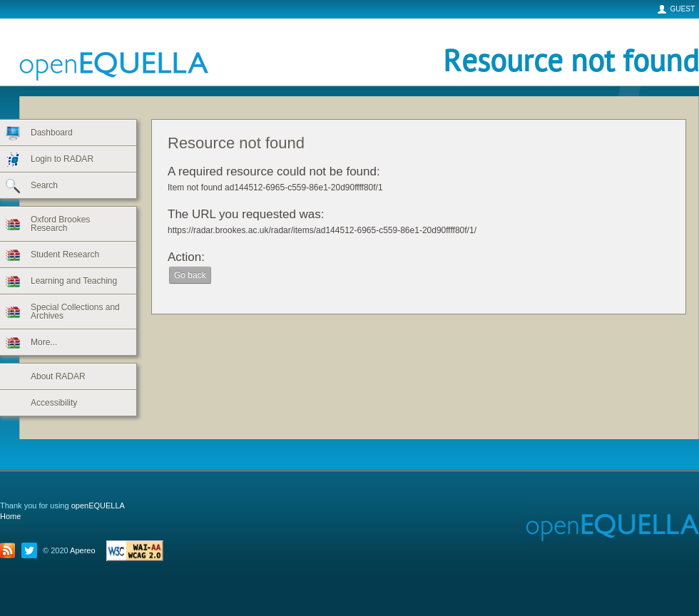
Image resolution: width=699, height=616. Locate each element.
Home (10, 516)
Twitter (32, 550)
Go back (190, 275)
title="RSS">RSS (11, 550)
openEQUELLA (71, 52)
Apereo (82, 550)
